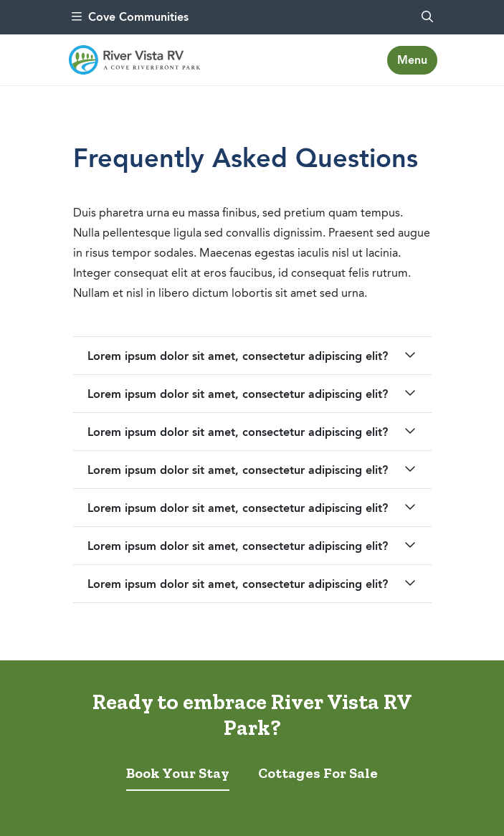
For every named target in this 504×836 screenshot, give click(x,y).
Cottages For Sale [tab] (318, 773)
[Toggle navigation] (412, 60)
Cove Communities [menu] (130, 17)
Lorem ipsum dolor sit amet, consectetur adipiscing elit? (238, 356)
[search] (427, 17)
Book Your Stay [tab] (178, 773)
